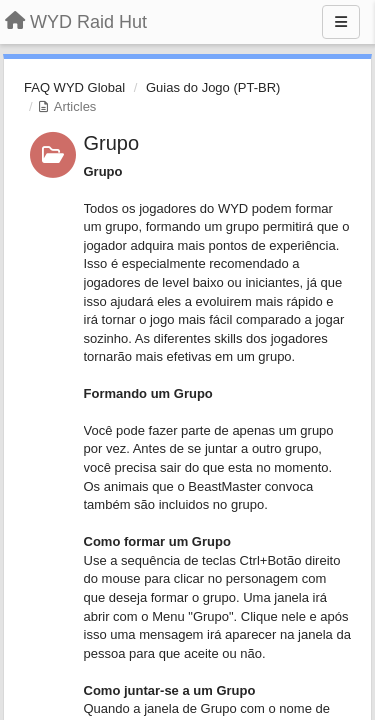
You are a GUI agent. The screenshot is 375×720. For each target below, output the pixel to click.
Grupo (112, 143)
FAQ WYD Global (74, 87)
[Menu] (341, 22)
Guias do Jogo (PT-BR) (213, 87)
